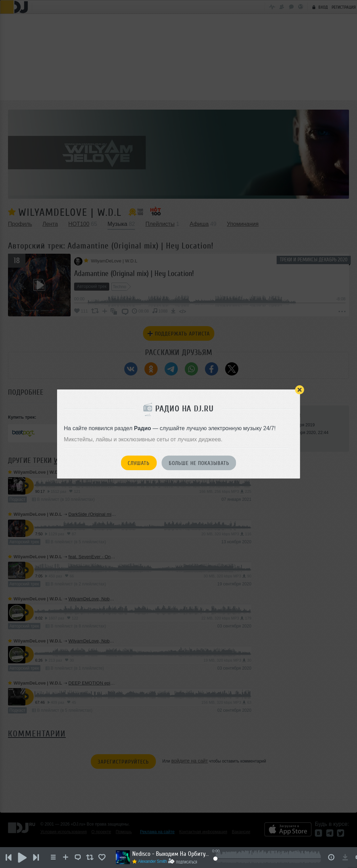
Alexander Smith (153, 861)
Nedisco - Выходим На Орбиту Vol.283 (171, 854)
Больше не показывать (199, 463)
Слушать (139, 463)
